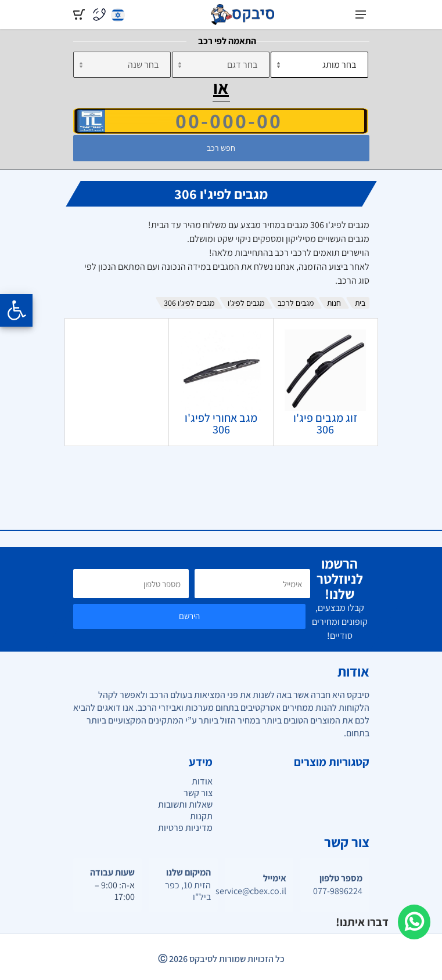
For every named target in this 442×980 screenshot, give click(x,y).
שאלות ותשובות (185, 804)
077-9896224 (338, 891)
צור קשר (198, 793)
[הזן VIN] (221, 121)
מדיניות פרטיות (185, 828)
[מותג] (319, 65)
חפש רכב (221, 148)
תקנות (201, 816)
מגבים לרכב (296, 303)
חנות (334, 303)
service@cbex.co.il (259, 891)
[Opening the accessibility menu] (16, 310)
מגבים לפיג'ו (246, 303)
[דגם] (221, 65)
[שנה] (122, 65)
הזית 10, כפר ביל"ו (188, 891)
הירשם (189, 616)
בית (360, 303)
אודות (202, 781)
